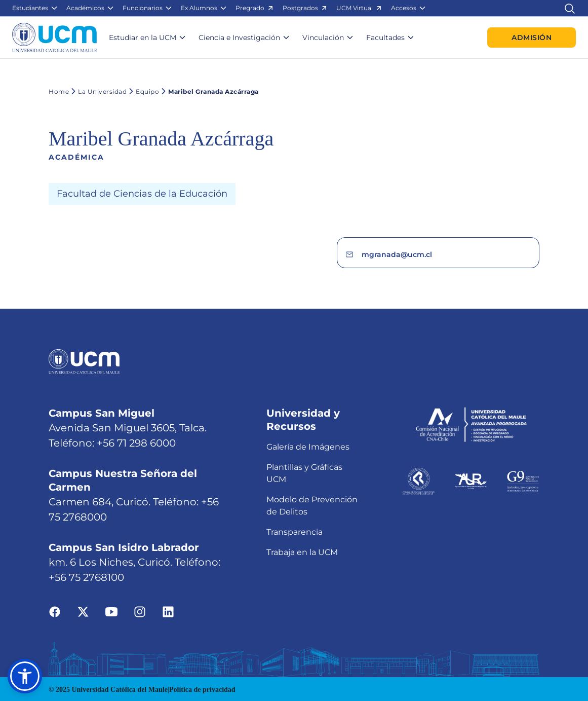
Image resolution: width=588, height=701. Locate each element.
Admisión (532, 38)
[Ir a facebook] (55, 569)
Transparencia (295, 490)
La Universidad (98, 91)
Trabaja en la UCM (302, 510)
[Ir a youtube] (111, 569)
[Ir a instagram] (140, 569)
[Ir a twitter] (83, 569)
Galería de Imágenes (308, 405)
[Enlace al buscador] (570, 8)
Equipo (143, 91)
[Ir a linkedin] (168, 569)
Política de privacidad (202, 648)
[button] (35, 8)
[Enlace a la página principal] (54, 38)
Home (59, 91)
